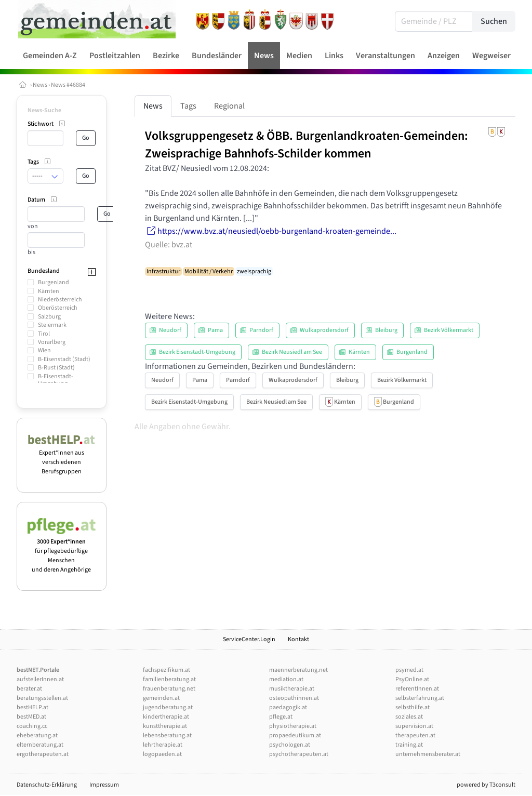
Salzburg (49, 317)
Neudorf (162, 380)
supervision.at (414, 726)
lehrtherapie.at (163, 745)
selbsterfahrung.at (420, 698)
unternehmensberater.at (428, 754)
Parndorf (238, 380)
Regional (229, 106)
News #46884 (68, 85)
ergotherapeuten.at (43, 754)
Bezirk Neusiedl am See (276, 402)
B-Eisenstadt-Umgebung (56, 380)
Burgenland (54, 282)
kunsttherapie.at (165, 726)
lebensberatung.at (167, 735)
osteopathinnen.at (294, 698)
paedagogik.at (288, 707)
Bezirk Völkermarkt (402, 380)
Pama (200, 380)
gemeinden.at (161, 698)
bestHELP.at (32, 707)
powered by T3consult (486, 785)
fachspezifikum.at (167, 670)
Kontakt (298, 639)
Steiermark (52, 325)
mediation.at (286, 679)
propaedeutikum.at (295, 735)
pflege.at (281, 717)
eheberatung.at (37, 735)
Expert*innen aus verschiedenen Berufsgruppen (62, 457)
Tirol (44, 334)
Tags (188, 106)
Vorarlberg (52, 342)
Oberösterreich (58, 308)
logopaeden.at (162, 754)
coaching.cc (32, 726)
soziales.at (409, 717)
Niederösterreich (60, 300)
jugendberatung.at (168, 707)
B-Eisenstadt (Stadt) (64, 359)
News (40, 85)
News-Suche (44, 110)
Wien (44, 350)
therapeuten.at (415, 735)
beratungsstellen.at (42, 698)
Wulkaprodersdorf (293, 380)
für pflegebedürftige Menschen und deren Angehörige (62, 551)
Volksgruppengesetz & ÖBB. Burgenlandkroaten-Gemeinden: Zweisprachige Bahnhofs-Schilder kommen (307, 144)
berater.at (29, 689)
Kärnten (49, 291)
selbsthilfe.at (413, 707)
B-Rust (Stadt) (56, 368)
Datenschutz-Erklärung (47, 785)
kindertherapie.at (166, 717)
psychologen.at (290, 745)
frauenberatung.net (169, 689)
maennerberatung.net (298, 670)
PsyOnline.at (412, 679)
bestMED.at (31, 717)
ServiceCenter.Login (249, 639)
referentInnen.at (417, 689)
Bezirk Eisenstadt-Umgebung (189, 402)
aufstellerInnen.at (40, 679)
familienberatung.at (169, 679)
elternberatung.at (40, 745)
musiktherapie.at (292, 689)
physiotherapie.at (293, 726)
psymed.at (409, 670)
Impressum (104, 785)
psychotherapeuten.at (299, 754)
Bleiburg (347, 380)
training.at (409, 745)
